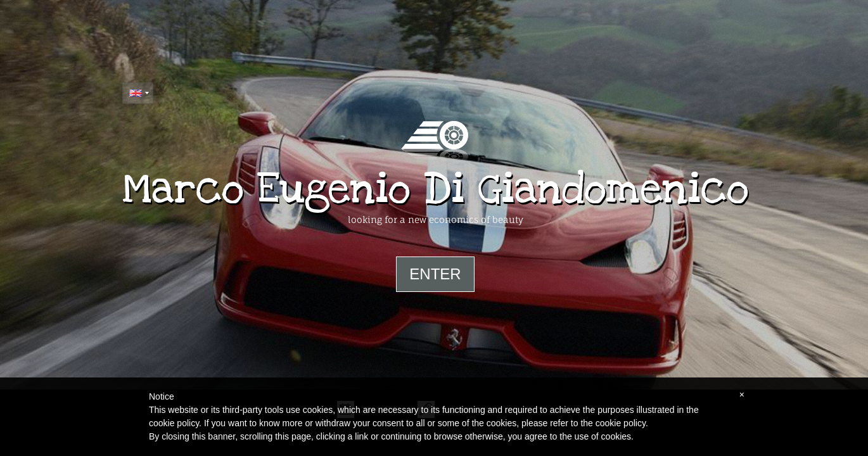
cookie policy (621, 423)
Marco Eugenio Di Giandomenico (435, 189)
